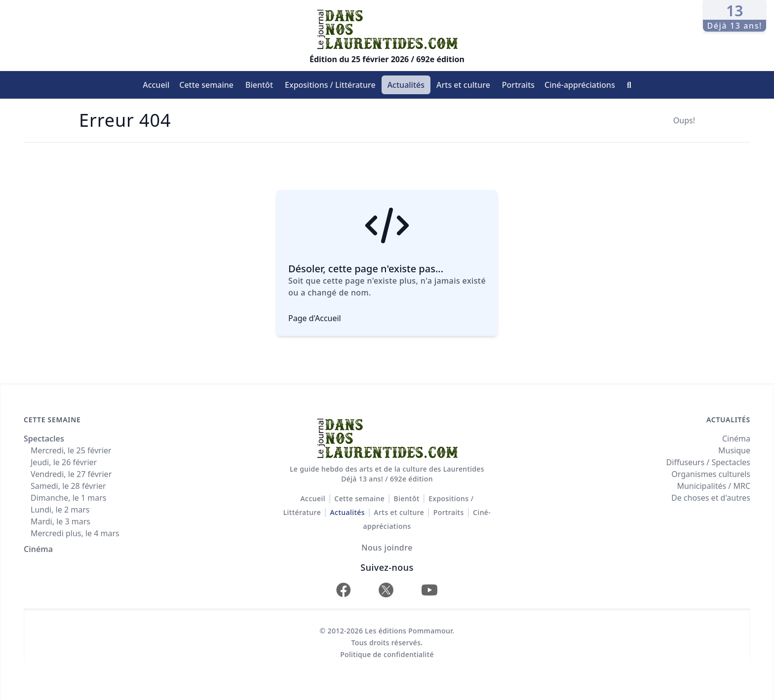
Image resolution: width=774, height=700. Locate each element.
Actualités (406, 85)
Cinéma (38, 549)
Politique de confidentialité (387, 654)
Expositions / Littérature (330, 85)
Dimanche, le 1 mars (69, 498)
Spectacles (44, 439)
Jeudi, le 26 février (64, 462)
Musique (734, 450)
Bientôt (259, 85)
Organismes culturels (711, 474)
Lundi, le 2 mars (60, 510)
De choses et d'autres (711, 498)
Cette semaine (206, 85)
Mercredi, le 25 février (71, 450)
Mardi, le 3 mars (60, 521)
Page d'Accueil (315, 318)
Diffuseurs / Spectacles (708, 462)
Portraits (518, 85)
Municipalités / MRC (714, 486)
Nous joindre (387, 548)
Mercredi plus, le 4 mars (75, 533)
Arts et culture (463, 85)
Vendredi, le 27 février (71, 474)
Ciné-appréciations (580, 85)
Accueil (156, 85)
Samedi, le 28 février (68, 486)
